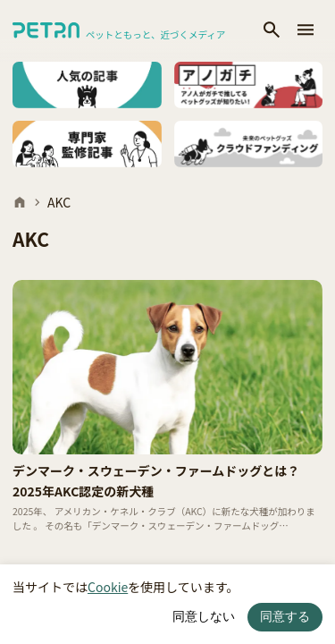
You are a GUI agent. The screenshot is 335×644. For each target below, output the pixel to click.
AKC (59, 202)
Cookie (108, 587)
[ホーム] (20, 202)
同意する (285, 616)
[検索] (272, 31)
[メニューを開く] (306, 31)
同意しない (204, 616)
